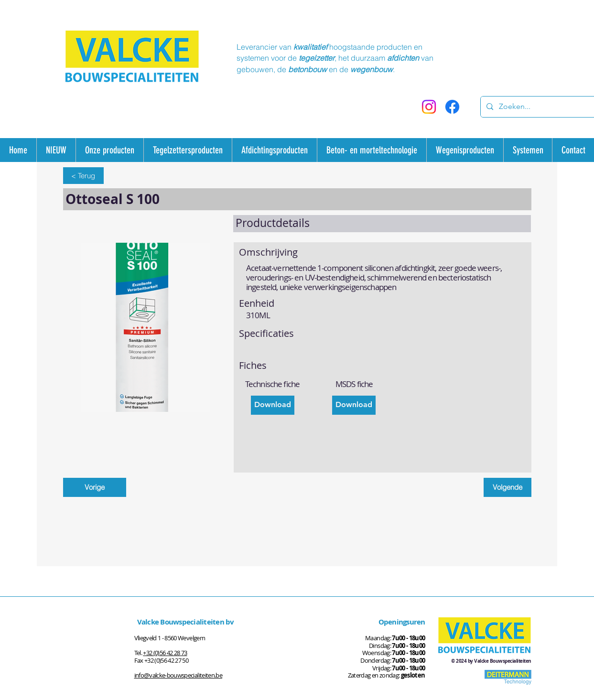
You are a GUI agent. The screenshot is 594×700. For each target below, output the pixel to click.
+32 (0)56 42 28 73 (165, 653)
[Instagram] (429, 107)
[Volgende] (508, 487)
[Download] (273, 405)
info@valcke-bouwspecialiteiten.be (178, 675)
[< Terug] (83, 176)
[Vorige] (95, 487)
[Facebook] (452, 107)
